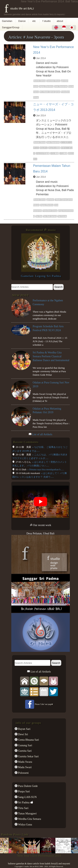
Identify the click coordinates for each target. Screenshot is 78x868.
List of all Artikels (42, 434)
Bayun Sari (24, 729)
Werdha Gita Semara (29, 819)
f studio (47, 21)
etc (34, 21)
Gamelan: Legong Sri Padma (41, 276)
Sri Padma (23, 802)
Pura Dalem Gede (27, 786)
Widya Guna (25, 824)
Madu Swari (24, 767)
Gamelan (7, 21)
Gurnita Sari (24, 751)
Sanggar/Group (11, 27)
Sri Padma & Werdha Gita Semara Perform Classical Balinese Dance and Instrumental (51, 356)
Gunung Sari (25, 745)
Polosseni (23, 773)
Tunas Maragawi (27, 813)
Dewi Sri (23, 734)
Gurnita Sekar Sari (28, 756)
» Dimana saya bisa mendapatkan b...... (45, 470)
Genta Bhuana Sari (28, 740)
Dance (22, 21)
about (60, 21)
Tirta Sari (23, 808)
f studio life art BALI (19, 8)
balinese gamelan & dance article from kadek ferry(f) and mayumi (39, 864)
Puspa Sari (24, 791)
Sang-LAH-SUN (27, 797)
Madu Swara (25, 762)
